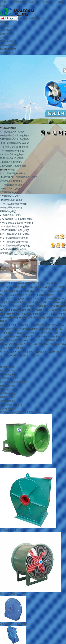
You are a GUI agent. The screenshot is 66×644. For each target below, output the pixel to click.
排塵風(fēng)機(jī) (13, 314)
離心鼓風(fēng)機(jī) (9, 128)
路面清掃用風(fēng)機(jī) (11, 181)
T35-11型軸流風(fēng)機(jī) (12, 173)
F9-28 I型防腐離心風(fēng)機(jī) (14, 143)
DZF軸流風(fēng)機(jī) (10, 196)
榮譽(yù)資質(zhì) (8, 41)
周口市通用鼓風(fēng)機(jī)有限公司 (19, 283)
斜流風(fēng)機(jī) (38, 318)
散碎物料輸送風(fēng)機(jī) (15, 318)
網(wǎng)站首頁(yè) (43, 18)
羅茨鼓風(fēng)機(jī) (22, 310)
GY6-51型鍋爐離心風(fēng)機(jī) (15, 227)
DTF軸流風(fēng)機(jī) (10, 192)
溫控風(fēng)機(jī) (41, 310)
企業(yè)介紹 (6, 26)
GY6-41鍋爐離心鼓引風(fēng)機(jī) (16, 219)
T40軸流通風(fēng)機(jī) (11, 208)
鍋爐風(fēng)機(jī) (8, 211)
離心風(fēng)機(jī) (52, 306)
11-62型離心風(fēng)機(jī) (12, 154)
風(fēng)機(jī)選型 (8, 45)
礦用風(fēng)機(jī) (8, 401)
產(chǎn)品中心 (7, 30)
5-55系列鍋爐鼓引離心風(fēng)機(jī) (16, 223)
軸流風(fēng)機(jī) (8, 170)
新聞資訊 (4, 38)
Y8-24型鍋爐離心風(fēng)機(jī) (14, 238)
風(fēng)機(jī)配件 (8, 409)
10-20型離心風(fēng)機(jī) (12, 158)
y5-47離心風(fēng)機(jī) (11, 215)
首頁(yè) (4, 22)
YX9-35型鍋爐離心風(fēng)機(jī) (15, 230)
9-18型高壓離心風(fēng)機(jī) (13, 166)
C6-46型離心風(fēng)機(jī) (12, 151)
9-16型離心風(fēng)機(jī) (11, 162)
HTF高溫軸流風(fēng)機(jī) (12, 185)
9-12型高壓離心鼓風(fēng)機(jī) (14, 135)
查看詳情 (4, 253)
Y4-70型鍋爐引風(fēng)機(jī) (13, 249)
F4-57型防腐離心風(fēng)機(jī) (14, 147)
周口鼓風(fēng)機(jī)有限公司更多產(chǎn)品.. (21, 412)
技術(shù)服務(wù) (9, 49)
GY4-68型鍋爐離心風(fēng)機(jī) (15, 234)
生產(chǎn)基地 (7, 34)
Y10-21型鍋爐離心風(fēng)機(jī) (15, 242)
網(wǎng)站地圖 (26, 18)
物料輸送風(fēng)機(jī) (10, 390)
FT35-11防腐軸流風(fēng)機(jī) (14, 204)
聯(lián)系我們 (6, 53)
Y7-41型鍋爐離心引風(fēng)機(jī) (15, 245)
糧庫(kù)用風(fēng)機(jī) (11, 405)
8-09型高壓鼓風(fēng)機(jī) (12, 132)
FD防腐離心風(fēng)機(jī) (12, 200)
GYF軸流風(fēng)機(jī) (10, 189)
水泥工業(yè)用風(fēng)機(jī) (35, 314)
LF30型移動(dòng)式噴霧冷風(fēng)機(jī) (19, 177)
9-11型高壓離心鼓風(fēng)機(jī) (14, 139)
